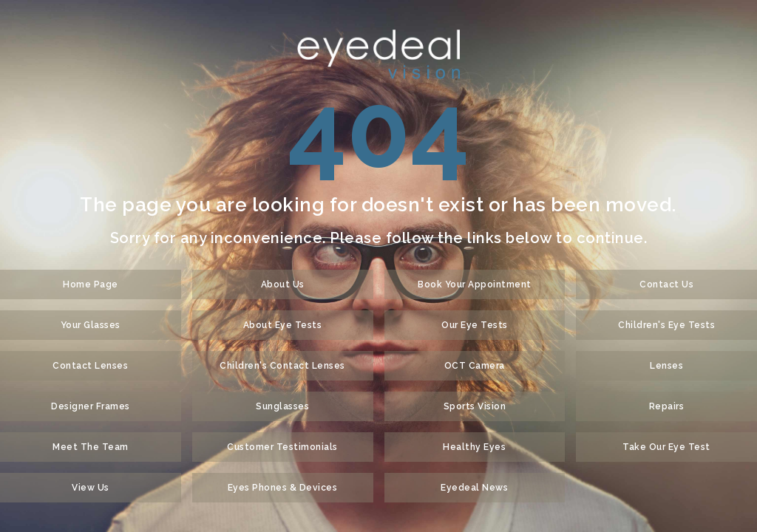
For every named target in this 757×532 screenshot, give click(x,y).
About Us (283, 284)
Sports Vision (475, 406)
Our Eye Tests (475, 325)
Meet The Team (91, 447)
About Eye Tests (283, 325)
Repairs (667, 406)
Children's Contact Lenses (282, 366)
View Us (91, 488)
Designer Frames (91, 406)
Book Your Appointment (475, 284)
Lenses (666, 366)
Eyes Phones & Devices (283, 488)
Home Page (91, 284)
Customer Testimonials (282, 447)
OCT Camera (475, 366)
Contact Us (666, 284)
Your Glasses (91, 325)
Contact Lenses (90, 366)
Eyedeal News (474, 488)
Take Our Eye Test (666, 447)
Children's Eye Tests (666, 325)
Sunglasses (282, 406)
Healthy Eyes (474, 447)
